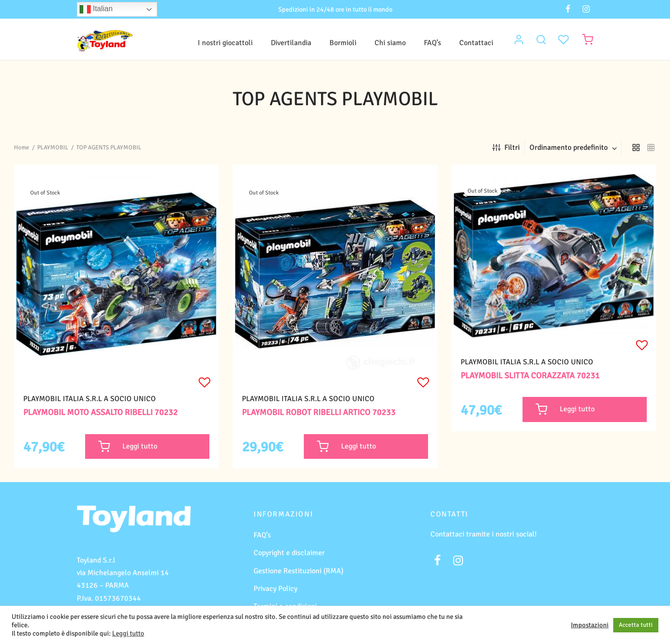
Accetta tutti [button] (636, 625)
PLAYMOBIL (53, 148)
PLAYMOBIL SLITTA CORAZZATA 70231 (530, 376)
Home (22, 148)
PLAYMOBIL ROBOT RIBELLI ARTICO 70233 (319, 412)
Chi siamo (390, 43)
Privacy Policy (275, 589)
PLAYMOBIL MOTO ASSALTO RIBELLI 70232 (100, 412)
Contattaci (476, 43)
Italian (96, 9)
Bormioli (343, 43)
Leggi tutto (128, 633)
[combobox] (574, 148)
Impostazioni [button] (590, 625)
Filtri (506, 148)
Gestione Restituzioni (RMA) (298, 571)
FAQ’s (432, 43)
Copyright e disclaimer (289, 553)
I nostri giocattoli (225, 43)
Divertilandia (291, 43)
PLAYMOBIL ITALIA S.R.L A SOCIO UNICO (90, 399)
